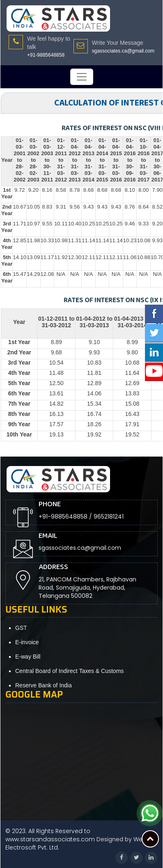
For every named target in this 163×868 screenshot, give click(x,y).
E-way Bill (28, 657)
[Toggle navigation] (82, 77)
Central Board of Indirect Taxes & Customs (69, 671)
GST (21, 628)
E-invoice (27, 642)
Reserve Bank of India (44, 685)
